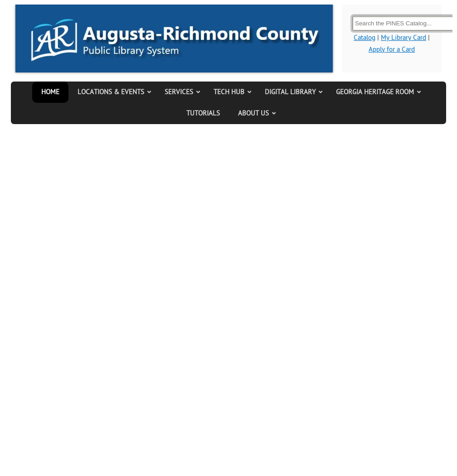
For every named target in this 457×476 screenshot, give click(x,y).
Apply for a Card (392, 50)
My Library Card (404, 38)
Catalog (365, 38)
